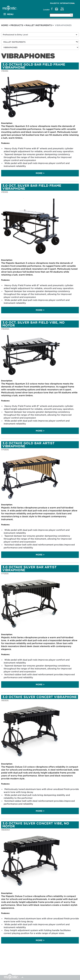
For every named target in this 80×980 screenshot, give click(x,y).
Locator (46, 10)
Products (17, 25)
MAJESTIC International (62, 3)
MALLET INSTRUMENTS (39, 25)
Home (5, 25)
